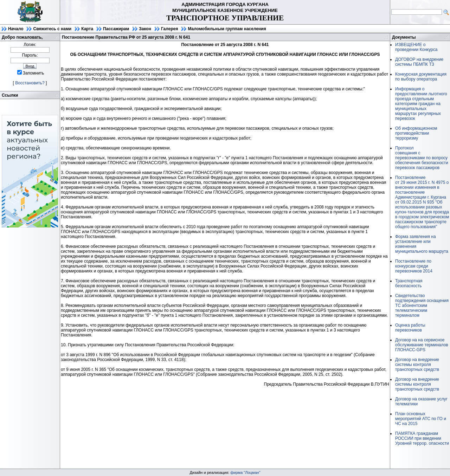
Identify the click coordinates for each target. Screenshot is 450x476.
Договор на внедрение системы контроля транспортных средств (417, 365)
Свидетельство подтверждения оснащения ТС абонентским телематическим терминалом (422, 305)
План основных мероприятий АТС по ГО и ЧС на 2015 (421, 419)
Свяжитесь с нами (52, 29)
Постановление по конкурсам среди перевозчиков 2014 (414, 266)
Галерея (169, 29)
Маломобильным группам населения (227, 29)
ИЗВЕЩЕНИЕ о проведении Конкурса (416, 47)
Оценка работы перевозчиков (410, 328)
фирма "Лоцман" (245, 472)
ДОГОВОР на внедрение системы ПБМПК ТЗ (419, 62)
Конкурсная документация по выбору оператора (421, 77)
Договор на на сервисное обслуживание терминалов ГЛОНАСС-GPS (422, 345)
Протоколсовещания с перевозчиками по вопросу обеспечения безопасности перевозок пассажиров (422, 158)
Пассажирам (116, 29)
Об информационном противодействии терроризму (416, 133)
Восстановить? (30, 83)
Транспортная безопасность (409, 283)
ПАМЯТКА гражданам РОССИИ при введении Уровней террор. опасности (422, 438)
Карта (87, 29)
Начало (16, 29)
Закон (145, 29)
